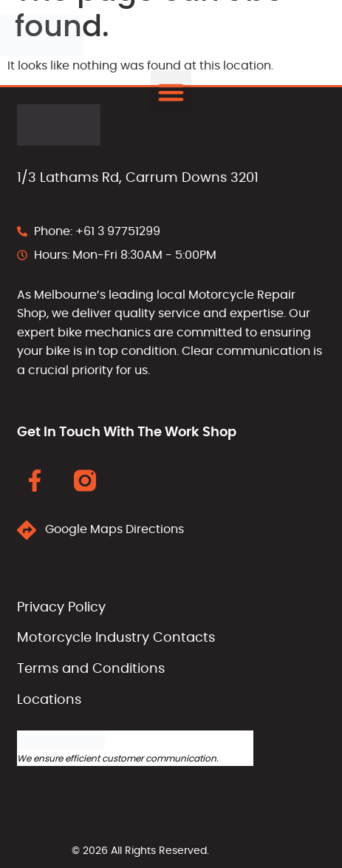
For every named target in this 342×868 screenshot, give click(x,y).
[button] (171, 92)
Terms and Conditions (91, 669)
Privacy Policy (61, 608)
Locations (49, 700)
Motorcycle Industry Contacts (116, 638)
